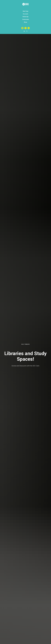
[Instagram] (22, 28)
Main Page (25, 11)
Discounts (26, 14)
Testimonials (26, 19)
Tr (27, 31)
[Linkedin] (29, 28)
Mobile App (25, 17)
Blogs (26, 22)
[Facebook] (25, 28)
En (24, 31)
